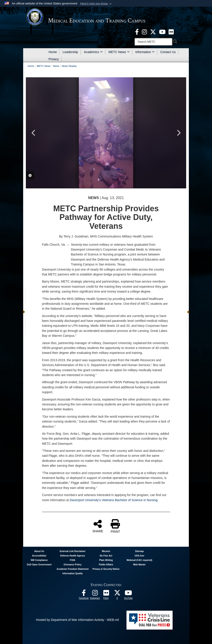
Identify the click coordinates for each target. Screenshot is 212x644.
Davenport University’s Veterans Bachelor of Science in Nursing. (114, 500)
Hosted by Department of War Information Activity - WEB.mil (77, 620)
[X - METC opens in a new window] (153, 32)
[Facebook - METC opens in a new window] (137, 32)
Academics (93, 52)
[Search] (153, 42)
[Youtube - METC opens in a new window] (162, 32)
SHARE (98, 526)
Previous (34, 133)
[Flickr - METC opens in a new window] (171, 32)
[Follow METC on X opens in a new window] (117, 594)
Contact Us (168, 52)
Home (53, 52)
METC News (119, 52)
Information (145, 52)
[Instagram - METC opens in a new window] (144, 32)
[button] (96, 4)
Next (178, 133)
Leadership (70, 52)
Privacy (54, 59)
